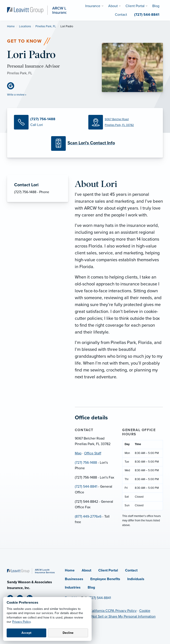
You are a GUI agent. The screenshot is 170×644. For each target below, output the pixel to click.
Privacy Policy (21, 622)
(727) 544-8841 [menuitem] (147, 15)
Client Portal (108, 570)
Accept (26, 633)
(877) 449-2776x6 (88, 516)
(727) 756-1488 (86, 463)
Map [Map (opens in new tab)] (78, 453)
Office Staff (93, 453)
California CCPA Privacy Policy (113, 611)
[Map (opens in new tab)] (122, 122)
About (86, 570)
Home (11, 26)
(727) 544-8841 (86, 487)
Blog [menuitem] (156, 6)
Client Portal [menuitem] (135, 6)
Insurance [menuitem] (93, 6)
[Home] (31, 571)
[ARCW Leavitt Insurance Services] (46, 10)
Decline (68, 633)
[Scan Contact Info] (85, 143)
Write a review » (17, 95)
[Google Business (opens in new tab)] (12, 86)
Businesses (74, 579)
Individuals (136, 579)
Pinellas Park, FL (46, 26)
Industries (73, 587)
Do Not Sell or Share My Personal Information (121, 617)
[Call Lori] (48, 122)
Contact (131, 570)
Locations (25, 26)
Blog (91, 587)
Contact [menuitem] (121, 15)
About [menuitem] (113, 6)
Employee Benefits (105, 579)
